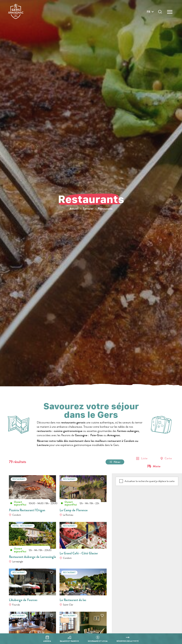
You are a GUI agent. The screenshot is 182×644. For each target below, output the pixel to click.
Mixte (157, 466)
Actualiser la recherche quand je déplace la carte (150, 481)
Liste (144, 458)
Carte (168, 458)
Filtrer (117, 462)
